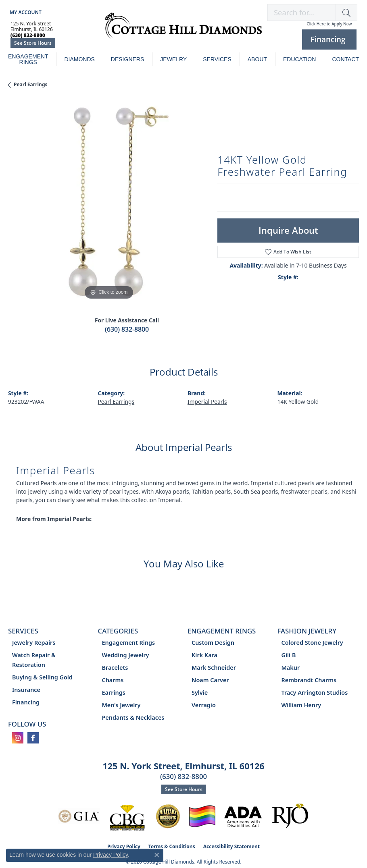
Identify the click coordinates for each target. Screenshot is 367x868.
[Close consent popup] (157, 855)
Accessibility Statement (231, 846)
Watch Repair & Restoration (34, 660)
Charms (113, 680)
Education (299, 59)
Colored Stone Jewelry (312, 643)
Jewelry (173, 59)
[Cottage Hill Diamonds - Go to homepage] (183, 30)
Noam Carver (210, 680)
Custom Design (213, 643)
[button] (25, 12)
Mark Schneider (214, 668)
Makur (291, 668)
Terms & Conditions (172, 846)
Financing (26, 702)
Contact (345, 59)
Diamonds (79, 59)
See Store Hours (33, 43)
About (257, 59)
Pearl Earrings (31, 84)
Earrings (114, 693)
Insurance (26, 690)
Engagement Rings (28, 59)
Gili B (289, 655)
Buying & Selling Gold (42, 677)
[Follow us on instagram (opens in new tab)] (18, 738)
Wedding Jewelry (126, 655)
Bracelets (115, 668)
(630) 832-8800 (127, 329)
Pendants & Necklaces (133, 717)
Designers (127, 59)
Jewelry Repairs (34, 643)
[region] (109, 201)
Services (217, 59)
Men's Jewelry (121, 705)
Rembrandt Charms (309, 680)
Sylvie (200, 693)
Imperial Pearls (207, 402)
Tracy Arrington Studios (315, 693)
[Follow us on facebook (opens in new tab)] (33, 738)
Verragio (204, 705)
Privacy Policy (111, 855)
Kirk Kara (204, 655)
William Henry (301, 705)
